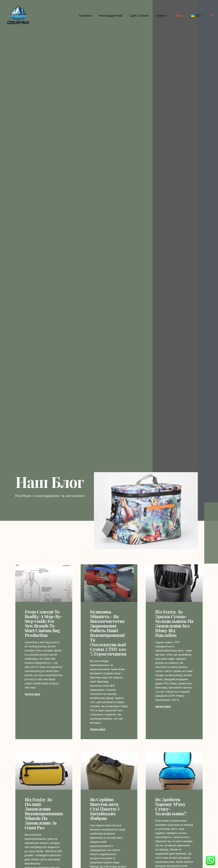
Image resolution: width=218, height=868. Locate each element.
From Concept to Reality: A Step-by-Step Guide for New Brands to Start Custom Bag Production (43, 623)
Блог (182, 16)
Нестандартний (117, 16)
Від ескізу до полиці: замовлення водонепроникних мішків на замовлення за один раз (44, 814)
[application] (171, 16)
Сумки (166, 16)
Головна (93, 16)
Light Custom (144, 16)
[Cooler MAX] (18, 15)
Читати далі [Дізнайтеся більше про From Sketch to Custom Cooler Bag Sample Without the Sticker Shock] (163, 707)
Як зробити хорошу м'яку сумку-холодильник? (171, 807)
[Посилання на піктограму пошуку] (213, 16)
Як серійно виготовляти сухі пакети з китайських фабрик (105, 809)
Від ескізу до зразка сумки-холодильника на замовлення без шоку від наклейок (174, 623)
